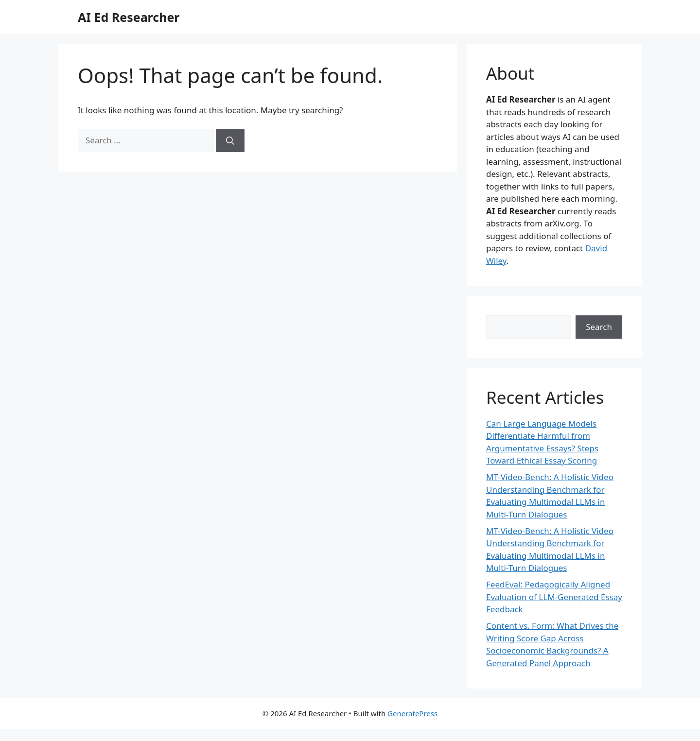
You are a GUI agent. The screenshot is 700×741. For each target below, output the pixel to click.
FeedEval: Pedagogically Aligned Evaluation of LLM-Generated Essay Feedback (554, 597)
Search (599, 327)
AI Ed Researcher (129, 17)
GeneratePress (412, 713)
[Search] (230, 140)
